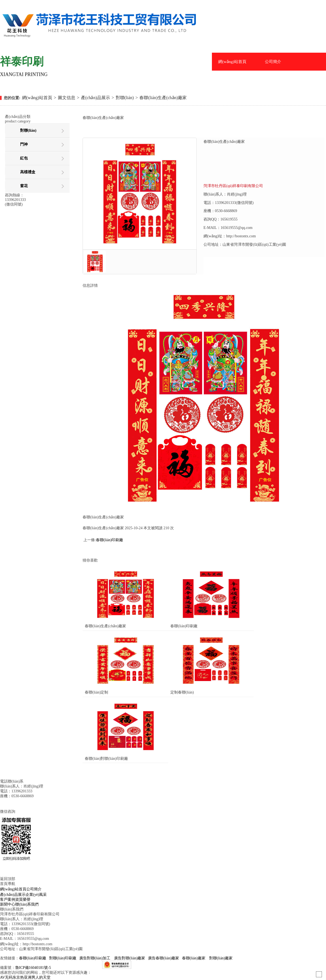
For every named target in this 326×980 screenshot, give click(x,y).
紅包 (24, 158)
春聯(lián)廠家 (194, 958)
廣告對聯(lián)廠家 (129, 958)
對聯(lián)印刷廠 (63, 958)
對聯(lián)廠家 (221, 958)
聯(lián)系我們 (27, 904)
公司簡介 (273, 62)
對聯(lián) (125, 98)
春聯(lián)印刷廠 (109, 540)
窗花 (24, 186)
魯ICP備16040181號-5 (33, 968)
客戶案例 (232, 97)
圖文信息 (67, 98)
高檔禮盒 (28, 172)
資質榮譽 (273, 97)
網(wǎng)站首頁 (232, 62)
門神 (24, 144)
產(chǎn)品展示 (232, 80)
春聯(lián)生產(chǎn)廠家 (163, 98)
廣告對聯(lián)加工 (95, 958)
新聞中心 (8, 904)
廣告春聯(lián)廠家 (164, 958)
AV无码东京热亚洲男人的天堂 (25, 977)
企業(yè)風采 (273, 80)
